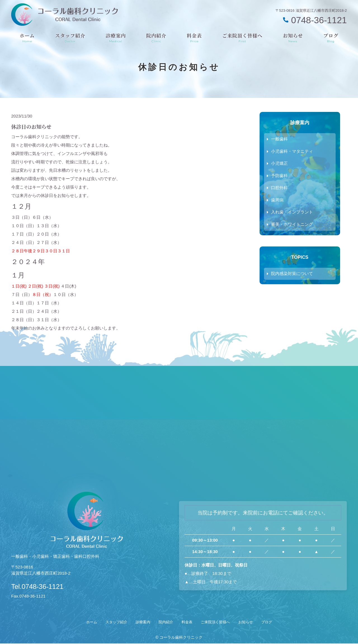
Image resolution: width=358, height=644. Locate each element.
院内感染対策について (292, 275)
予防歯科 (279, 176)
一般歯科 (279, 139)
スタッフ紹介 (70, 38)
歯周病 (277, 201)
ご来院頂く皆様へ (242, 38)
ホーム (27, 38)
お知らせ (293, 38)
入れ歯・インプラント (292, 213)
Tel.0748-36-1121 (48, 586)
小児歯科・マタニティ (292, 151)
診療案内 (116, 38)
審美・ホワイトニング (292, 225)
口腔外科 (279, 188)
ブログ (331, 38)
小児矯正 (279, 164)
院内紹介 (156, 38)
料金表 (194, 38)
